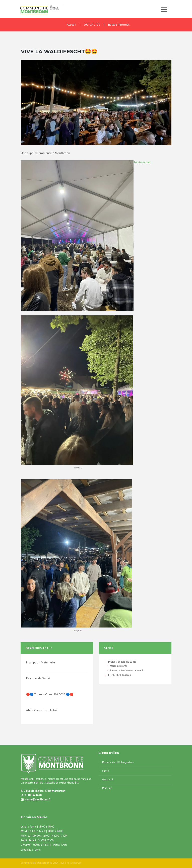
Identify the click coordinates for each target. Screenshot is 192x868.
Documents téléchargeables (118, 763)
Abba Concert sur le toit (42, 710)
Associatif (108, 780)
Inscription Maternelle (41, 663)
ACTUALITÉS (92, 25)
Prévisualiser (142, 163)
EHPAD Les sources (119, 676)
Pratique (107, 788)
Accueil (71, 25)
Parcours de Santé (38, 679)
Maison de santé (119, 666)
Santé (105, 771)
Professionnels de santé (122, 662)
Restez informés (119, 25)
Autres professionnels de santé (126, 671)
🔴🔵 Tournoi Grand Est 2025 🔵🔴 (50, 695)
